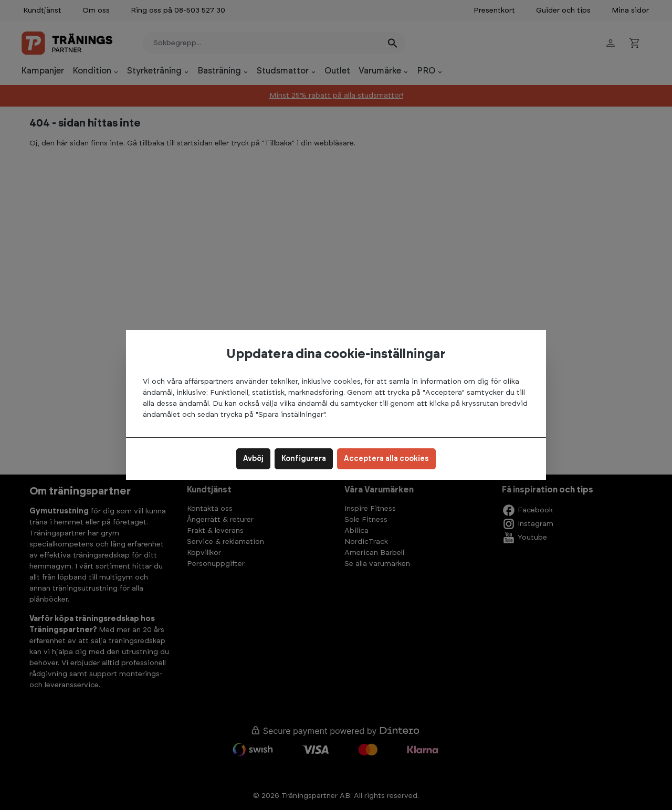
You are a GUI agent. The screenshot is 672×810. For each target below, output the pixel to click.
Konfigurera (304, 459)
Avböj (253, 459)
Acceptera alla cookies (386, 459)
